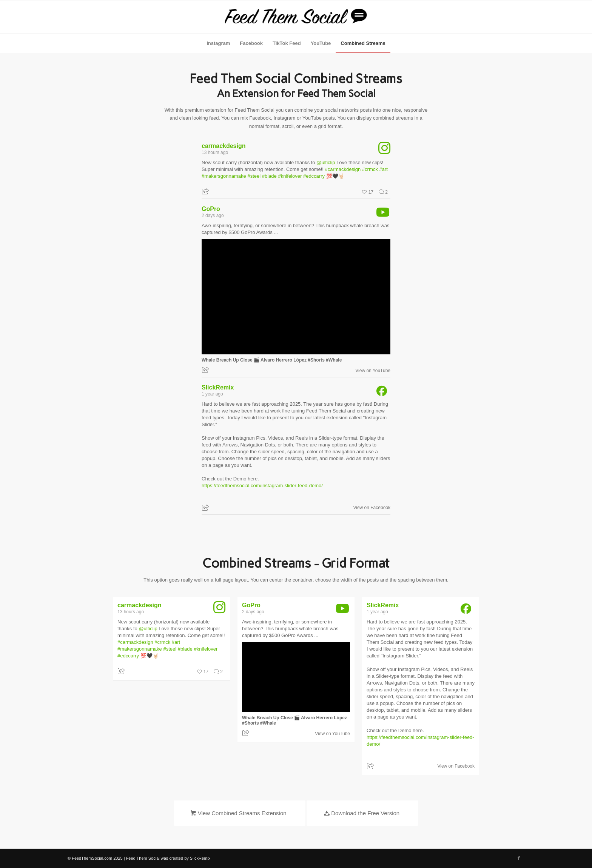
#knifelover (290, 176)
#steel (254, 176)
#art (383, 169)
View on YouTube (373, 371)
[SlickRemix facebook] (378, 392)
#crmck (370, 169)
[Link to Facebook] (519, 858)
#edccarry (314, 176)
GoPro (211, 209)
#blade (269, 176)
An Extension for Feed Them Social (296, 93)
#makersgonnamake (224, 176)
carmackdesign (224, 146)
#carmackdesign (343, 169)
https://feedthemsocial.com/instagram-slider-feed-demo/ (262, 486)
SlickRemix (218, 387)
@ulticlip (326, 162)
